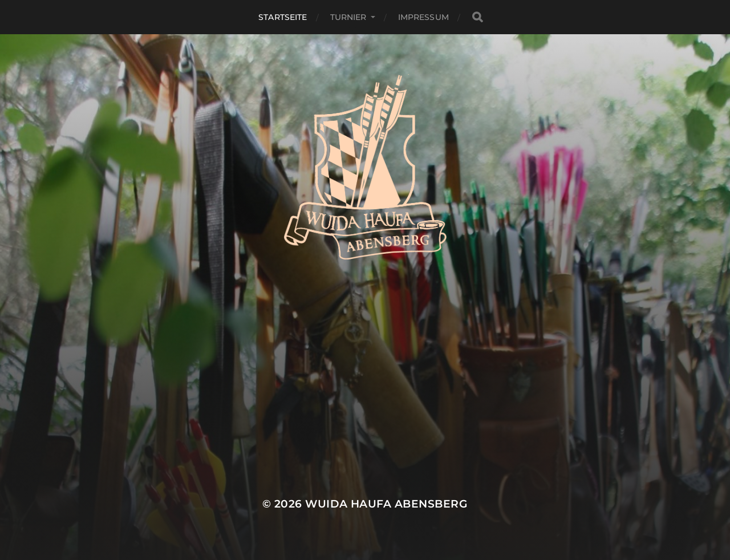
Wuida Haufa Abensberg (386, 504)
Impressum (423, 17)
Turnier (348, 17)
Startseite (283, 17)
